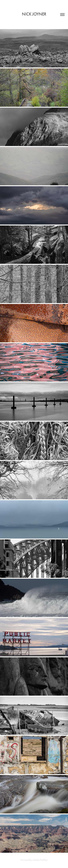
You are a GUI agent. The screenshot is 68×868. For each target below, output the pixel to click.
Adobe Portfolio (40, 860)
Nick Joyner (34, 14)
